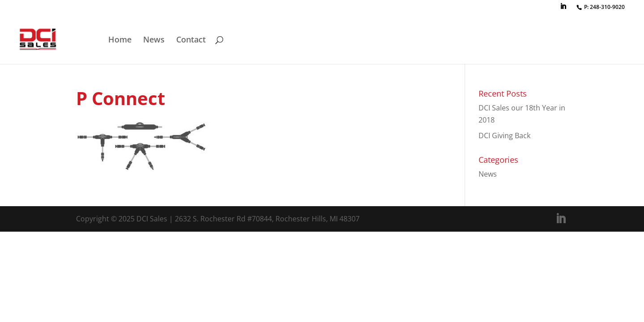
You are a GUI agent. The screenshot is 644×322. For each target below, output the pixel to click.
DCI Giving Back (504, 136)
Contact (191, 40)
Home (120, 40)
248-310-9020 (607, 7)
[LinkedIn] (563, 9)
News (154, 40)
